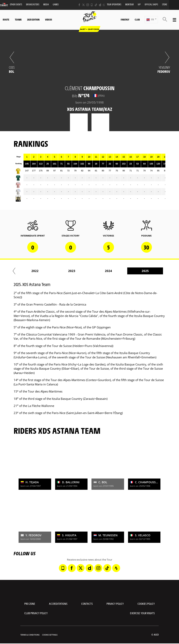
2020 (39, 271)
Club (137, 20)
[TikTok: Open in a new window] (96, 5)
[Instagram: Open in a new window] (88, 5)
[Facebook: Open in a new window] (79, 5)
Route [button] (6, 20)
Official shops (151, 4)
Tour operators (114, 4)
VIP (139, 4)
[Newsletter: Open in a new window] (104, 5)
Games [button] (56, 4)
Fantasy (125, 20)
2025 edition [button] (33, 20)
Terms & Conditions (30, 635)
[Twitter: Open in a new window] (83, 5)
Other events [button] (16, 4)
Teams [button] (18, 20)
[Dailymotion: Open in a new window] (100, 5)
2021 (76, 271)
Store (165, 4)
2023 (150, 271)
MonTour (130, 4)
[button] (151, 20)
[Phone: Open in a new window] (92, 5)
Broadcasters (33, 4)
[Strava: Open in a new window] (116, 568)
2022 (113, 271)
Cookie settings (50, 635)
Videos (49, 20)
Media (46, 4)
